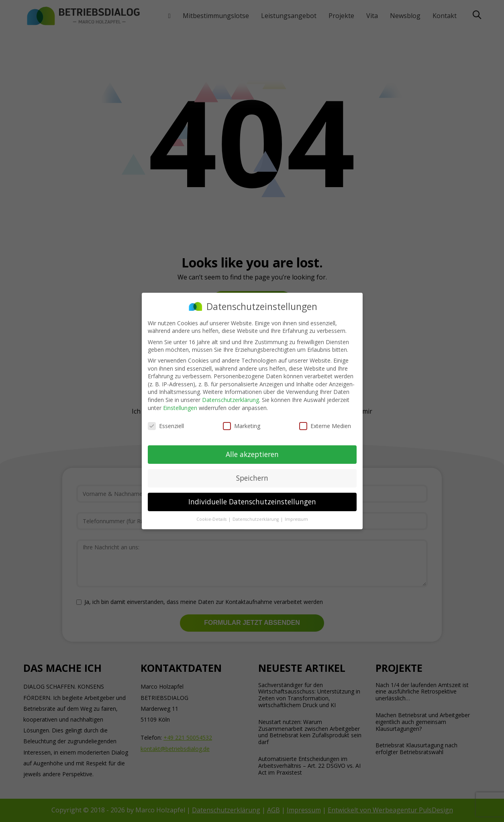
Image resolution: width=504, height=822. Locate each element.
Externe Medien (325, 425)
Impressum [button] (296, 518)
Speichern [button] (252, 477)
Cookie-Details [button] (212, 518)
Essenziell (166, 425)
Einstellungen (180, 407)
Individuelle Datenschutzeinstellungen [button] (252, 501)
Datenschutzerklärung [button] (256, 518)
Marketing (242, 425)
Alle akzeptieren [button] (252, 453)
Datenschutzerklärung (231, 399)
